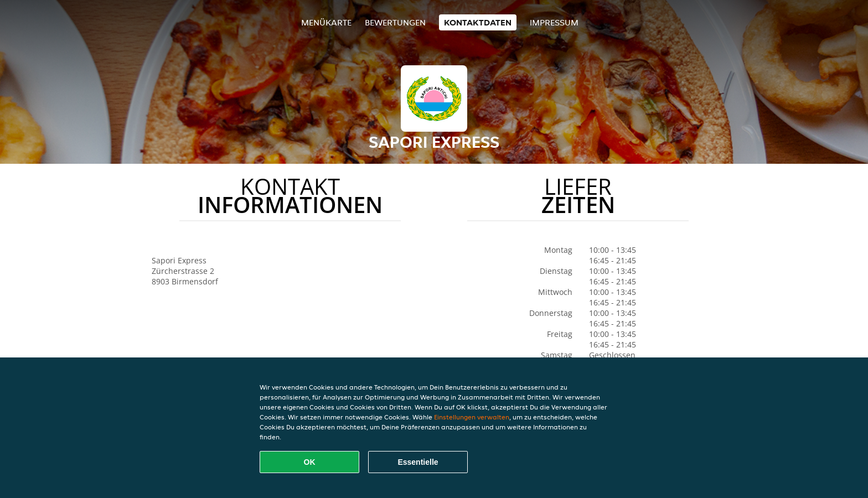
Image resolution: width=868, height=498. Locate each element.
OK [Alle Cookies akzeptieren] (310, 462)
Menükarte (326, 22)
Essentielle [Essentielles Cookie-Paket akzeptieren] (418, 462)
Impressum (554, 22)
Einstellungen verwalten (472, 417)
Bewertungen (395, 22)
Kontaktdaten (478, 22)
